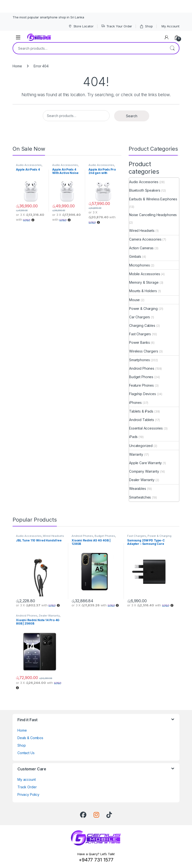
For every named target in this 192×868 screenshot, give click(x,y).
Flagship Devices (143, 394)
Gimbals (135, 256)
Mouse (134, 300)
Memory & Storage (144, 282)
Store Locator (81, 26)
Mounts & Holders (143, 291)
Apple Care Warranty (145, 463)
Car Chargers (140, 317)
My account (27, 779)
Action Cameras (141, 248)
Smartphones (139, 360)
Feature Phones (141, 385)
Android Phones (142, 368)
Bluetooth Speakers (145, 190)
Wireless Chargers (144, 351)
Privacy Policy (28, 794)
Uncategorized (141, 446)
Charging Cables (142, 325)
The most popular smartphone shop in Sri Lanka (48, 17)
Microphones (139, 265)
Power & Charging (143, 309)
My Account (170, 26)
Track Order (27, 787)
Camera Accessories (145, 239)
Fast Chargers (140, 334)
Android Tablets (142, 420)
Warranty (136, 454)
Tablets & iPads (141, 411)
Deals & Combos (30, 738)
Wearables (138, 489)
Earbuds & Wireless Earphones (153, 199)
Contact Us (26, 753)
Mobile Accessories (144, 274)
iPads (133, 437)
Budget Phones (141, 377)
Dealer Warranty (142, 480)
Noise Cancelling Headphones (153, 215)
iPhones (135, 403)
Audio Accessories (29, 165)
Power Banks (139, 342)
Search (172, 48)
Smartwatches (140, 497)
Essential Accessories (146, 428)
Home (17, 66)
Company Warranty (144, 471)
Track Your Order (117, 26)
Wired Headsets (142, 231)
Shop (146, 26)
